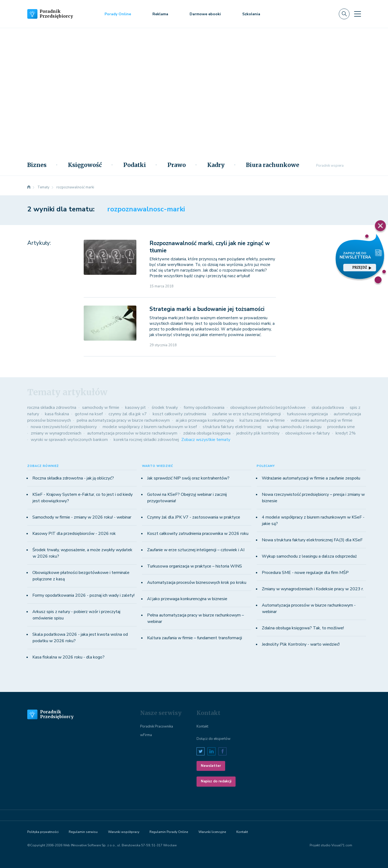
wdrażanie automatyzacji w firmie (322, 420)
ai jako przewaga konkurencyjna (205, 420)
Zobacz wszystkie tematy (206, 440)
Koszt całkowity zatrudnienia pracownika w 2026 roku (198, 534)
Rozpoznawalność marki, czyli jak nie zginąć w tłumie (210, 247)
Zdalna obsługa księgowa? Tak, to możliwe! (303, 628)
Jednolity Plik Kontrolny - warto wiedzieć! (301, 644)
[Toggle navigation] (358, 14)
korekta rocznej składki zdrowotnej (146, 440)
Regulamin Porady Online (169, 832)
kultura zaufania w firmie (262, 420)
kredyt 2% (346, 433)
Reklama (160, 14)
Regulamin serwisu (83, 832)
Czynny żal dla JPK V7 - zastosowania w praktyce (194, 517)
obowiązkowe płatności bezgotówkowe (268, 408)
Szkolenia (251, 14)
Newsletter (211, 766)
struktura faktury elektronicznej (232, 427)
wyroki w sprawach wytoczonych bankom (69, 440)
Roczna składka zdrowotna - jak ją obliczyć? (73, 478)
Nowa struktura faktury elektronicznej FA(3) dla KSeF (312, 540)
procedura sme (341, 427)
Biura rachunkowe (273, 165)
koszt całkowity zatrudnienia (179, 414)
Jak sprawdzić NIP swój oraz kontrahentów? (188, 478)
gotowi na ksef (89, 414)
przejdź (362, 267)
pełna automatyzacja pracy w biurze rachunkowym (123, 420)
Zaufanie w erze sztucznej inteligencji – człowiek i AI (196, 550)
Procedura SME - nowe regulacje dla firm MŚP (305, 573)
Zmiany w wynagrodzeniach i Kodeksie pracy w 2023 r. (313, 589)
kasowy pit (135, 408)
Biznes (37, 165)
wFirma (146, 735)
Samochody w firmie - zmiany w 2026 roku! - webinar (82, 517)
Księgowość (85, 165)
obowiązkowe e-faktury (308, 433)
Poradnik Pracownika (157, 726)
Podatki (135, 165)
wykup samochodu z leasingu (294, 427)
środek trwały (165, 408)
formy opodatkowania (204, 408)
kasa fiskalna (57, 414)
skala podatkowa (328, 408)
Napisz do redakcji (216, 781)
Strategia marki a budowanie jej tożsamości (207, 309)
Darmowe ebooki (205, 14)
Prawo (177, 165)
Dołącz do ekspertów (214, 739)
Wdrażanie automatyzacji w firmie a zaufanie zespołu (311, 478)
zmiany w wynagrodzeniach (56, 433)
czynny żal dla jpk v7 (128, 414)
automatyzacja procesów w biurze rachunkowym (132, 433)
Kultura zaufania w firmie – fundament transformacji (195, 638)
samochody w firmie (101, 408)
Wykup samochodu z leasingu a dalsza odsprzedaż (309, 556)
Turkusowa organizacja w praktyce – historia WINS (195, 566)
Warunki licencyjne (212, 832)
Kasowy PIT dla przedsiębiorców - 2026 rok (74, 534)
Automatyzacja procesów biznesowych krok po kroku (197, 583)
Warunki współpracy (124, 832)
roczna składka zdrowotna (52, 408)
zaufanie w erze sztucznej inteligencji (246, 414)
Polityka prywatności (43, 832)
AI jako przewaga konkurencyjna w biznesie (187, 599)
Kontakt (202, 726)
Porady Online (118, 14)
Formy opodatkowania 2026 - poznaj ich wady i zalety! (83, 595)
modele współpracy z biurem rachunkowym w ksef (150, 427)
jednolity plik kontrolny (258, 433)
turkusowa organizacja (307, 414)
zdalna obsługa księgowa (207, 433)
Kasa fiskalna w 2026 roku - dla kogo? (68, 657)
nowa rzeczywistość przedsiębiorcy (64, 427)
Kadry (216, 165)
